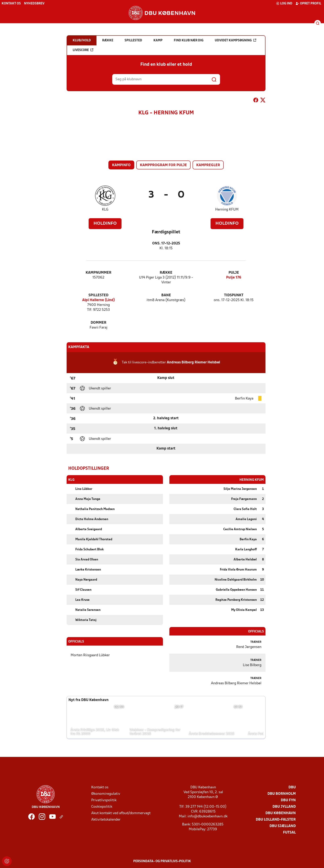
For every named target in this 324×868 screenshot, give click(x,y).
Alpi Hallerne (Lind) (99, 300)
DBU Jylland (284, 807)
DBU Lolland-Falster (276, 819)
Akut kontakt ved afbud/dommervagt (121, 813)
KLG (105, 210)
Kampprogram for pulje (163, 165)
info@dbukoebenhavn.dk (208, 816)
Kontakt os (11, 4)
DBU (292, 787)
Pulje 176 (234, 278)
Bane (166, 295)
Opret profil (308, 3)
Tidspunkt (234, 295)
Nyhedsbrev (34, 4)
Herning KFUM (227, 210)
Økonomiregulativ (106, 794)
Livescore (83, 50)
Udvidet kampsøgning (235, 40)
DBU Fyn (288, 800)
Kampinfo (121, 165)
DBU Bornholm (282, 794)
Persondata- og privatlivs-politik (162, 861)
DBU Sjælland (283, 826)
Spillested (98, 295)
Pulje (234, 273)
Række (166, 273)
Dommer (99, 323)
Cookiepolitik (102, 807)
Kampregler (208, 165)
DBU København (281, 813)
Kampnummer (99, 273)
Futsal (289, 832)
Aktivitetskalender (106, 819)
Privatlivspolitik (104, 800)
